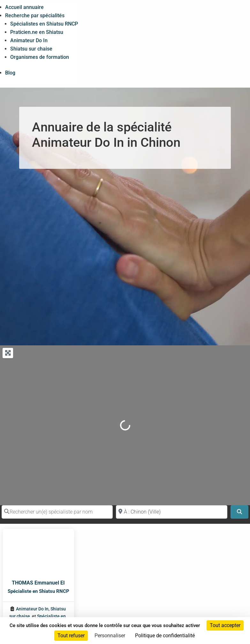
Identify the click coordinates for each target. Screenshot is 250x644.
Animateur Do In (29, 40)
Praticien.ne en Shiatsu (37, 32)
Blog (10, 73)
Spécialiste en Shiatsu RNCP (38, 591)
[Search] (239, 512)
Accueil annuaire (24, 7)
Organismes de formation (40, 57)
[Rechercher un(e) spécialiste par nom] (57, 512)
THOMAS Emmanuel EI (38, 583)
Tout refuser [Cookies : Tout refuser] (71, 636)
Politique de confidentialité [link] (165, 636)
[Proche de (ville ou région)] (171, 512)
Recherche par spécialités (35, 16)
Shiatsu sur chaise (31, 49)
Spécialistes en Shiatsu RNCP (44, 24)
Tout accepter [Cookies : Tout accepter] (225, 625)
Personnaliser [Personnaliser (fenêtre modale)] (110, 636)
